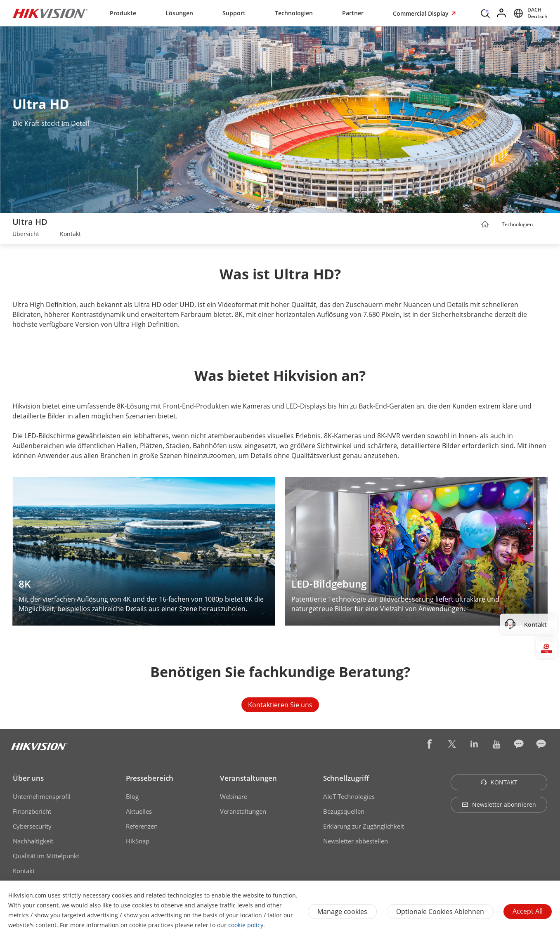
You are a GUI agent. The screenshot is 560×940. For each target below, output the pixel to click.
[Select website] (529, 13)
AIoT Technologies (349, 796)
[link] (26, 235)
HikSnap (138, 841)
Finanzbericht (32, 811)
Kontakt (24, 871)
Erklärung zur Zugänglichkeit (364, 826)
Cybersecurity (32, 826)
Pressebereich (150, 778)
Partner (353, 13)
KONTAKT (499, 782)
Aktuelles (139, 811)
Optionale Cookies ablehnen (440, 912)
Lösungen (179, 13)
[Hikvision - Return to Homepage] (50, 13)
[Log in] (502, 13)
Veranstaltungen (248, 778)
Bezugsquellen (344, 811)
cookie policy (246, 925)
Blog (132, 796)
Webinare (234, 796)
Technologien (294, 13)
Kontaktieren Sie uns (280, 705)
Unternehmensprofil (42, 796)
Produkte (123, 13)
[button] (541, 225)
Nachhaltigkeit (33, 841)
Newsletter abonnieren (499, 804)
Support (234, 13)
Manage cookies (342, 912)
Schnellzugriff (346, 778)
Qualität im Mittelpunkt (46, 856)
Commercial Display (422, 13)
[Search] (485, 12)
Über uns (28, 778)
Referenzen (142, 826)
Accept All (528, 911)
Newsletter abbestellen (356, 841)
